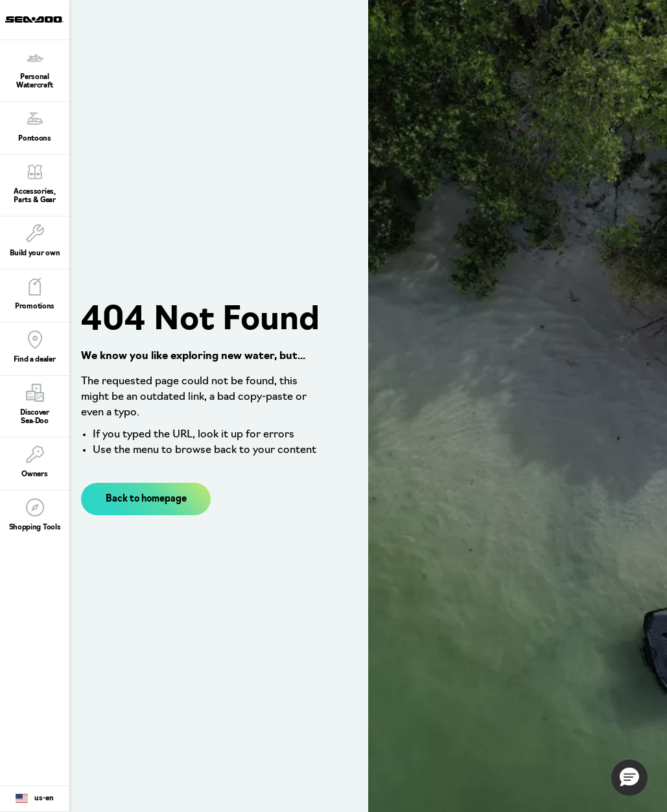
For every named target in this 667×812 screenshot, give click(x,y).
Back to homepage (146, 499)
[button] (629, 778)
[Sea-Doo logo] (34, 20)
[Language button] (35, 799)
